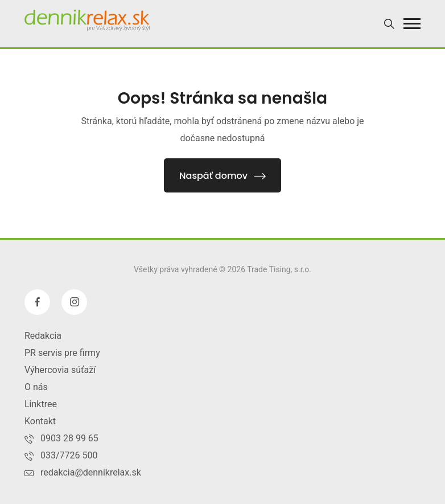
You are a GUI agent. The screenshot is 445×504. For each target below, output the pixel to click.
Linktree (41, 404)
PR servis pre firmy (62, 353)
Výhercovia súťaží (60, 370)
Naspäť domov (222, 176)
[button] (412, 24)
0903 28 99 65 (69, 438)
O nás (36, 387)
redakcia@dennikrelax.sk (91, 472)
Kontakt (40, 421)
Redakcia (43, 336)
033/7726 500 (69, 455)
